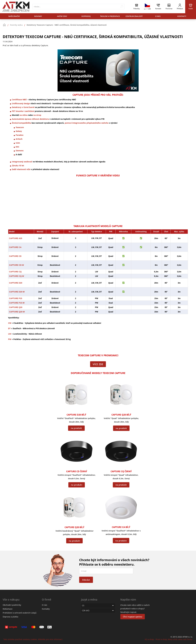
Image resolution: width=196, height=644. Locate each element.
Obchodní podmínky (12, 605)
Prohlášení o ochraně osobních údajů (20, 613)
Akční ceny (62, 16)
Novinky (38, 16)
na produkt (76, 428)
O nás (158, 16)
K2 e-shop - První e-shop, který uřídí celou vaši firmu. (169, 639)
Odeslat (86, 580)
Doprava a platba (10, 617)
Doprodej (86, 16)
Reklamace (8, 609)
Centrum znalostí (134, 16)
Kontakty (182, 16)
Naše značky (14, 16)
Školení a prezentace (110, 16)
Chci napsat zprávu (133, 617)
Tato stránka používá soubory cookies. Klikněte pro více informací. (33, 639)
